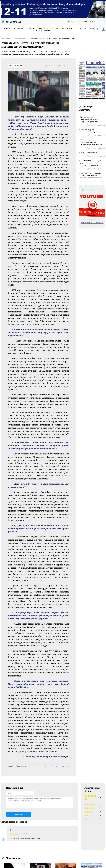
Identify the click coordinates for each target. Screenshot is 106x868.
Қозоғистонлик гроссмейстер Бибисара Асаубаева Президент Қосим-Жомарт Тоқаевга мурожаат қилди (91, 119)
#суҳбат (11, 766)
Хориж (30, 28)
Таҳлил (20, 28)
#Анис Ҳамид (21, 766)
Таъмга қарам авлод (89, 153)
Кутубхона (80, 28)
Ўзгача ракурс (39, 29)
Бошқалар (94, 28)
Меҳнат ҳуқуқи (47, 29)
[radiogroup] (43, 793)
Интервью (67, 28)
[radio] (37, 793)
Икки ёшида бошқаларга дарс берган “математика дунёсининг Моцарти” (91, 163)
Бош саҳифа (7, 38)
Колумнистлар (21, 38)
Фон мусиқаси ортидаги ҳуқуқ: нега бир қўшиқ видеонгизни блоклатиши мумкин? (91, 142)
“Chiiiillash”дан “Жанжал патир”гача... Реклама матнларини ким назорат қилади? (91, 176)
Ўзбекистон (9, 28)
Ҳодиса (56, 28)
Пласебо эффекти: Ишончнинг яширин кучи (91, 131)
